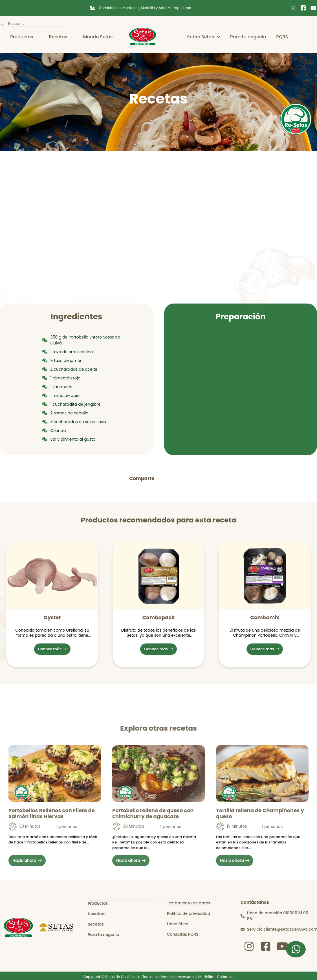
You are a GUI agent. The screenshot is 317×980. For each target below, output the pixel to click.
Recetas (191, 176)
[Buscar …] (36, 24)
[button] (165, 479)
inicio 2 (175, 176)
